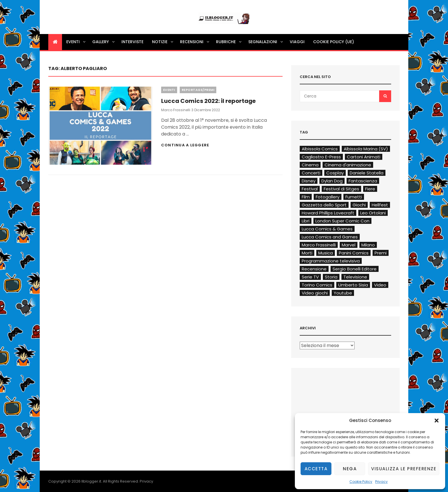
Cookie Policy (361, 482)
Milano (368, 245)
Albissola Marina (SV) (366, 149)
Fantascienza (363, 181)
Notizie (163, 42)
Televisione (355, 277)
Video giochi (315, 293)
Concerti (311, 173)
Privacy (381, 482)
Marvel (349, 245)
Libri (306, 221)
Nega (350, 469)
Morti (307, 253)
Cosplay (335, 173)
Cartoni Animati (364, 157)
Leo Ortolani (373, 213)
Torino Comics (317, 285)
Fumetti (354, 197)
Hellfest (380, 205)
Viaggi (297, 42)
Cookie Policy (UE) (334, 42)
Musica (326, 253)
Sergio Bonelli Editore (355, 269)
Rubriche (229, 42)
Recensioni (195, 42)
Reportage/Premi (198, 90)
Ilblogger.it (91, 481)
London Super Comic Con (342, 221)
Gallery (104, 42)
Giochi (359, 205)
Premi (381, 253)
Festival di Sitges (341, 189)
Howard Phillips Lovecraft (328, 213)
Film (306, 197)
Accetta (316, 469)
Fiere (370, 189)
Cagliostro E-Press (321, 157)
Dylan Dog (332, 181)
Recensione (314, 269)
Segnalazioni (266, 42)
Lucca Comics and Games (330, 237)
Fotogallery (328, 197)
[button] (437, 421)
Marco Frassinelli (176, 110)
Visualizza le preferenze (404, 469)
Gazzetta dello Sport (324, 205)
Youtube (343, 293)
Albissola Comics (320, 149)
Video (380, 285)
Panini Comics (354, 253)
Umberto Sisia (353, 285)
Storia (331, 277)
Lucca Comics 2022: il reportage (208, 101)
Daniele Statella (367, 173)
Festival (310, 189)
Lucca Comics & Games (327, 229)
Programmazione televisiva (331, 261)
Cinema (310, 165)
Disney (309, 181)
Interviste (132, 42)
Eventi (76, 42)
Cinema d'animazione (348, 165)
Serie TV (310, 277)
